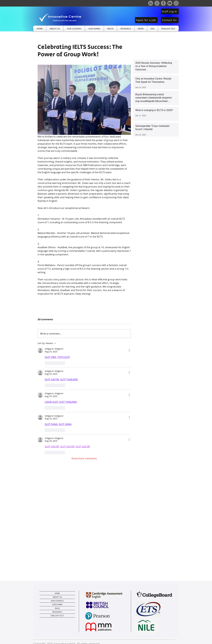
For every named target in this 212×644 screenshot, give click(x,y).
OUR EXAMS (57, 604)
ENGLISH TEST (57, 616)
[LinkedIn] (151, 3)
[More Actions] (129, 350)
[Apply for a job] (146, 20)
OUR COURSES (57, 601)
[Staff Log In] (170, 11)
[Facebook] (163, 3)
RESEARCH (57, 612)
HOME (57, 593)
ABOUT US (57, 597)
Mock (57, 608)
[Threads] (157, 3)
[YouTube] (170, 3)
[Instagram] (176, 3)
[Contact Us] (170, 20)
